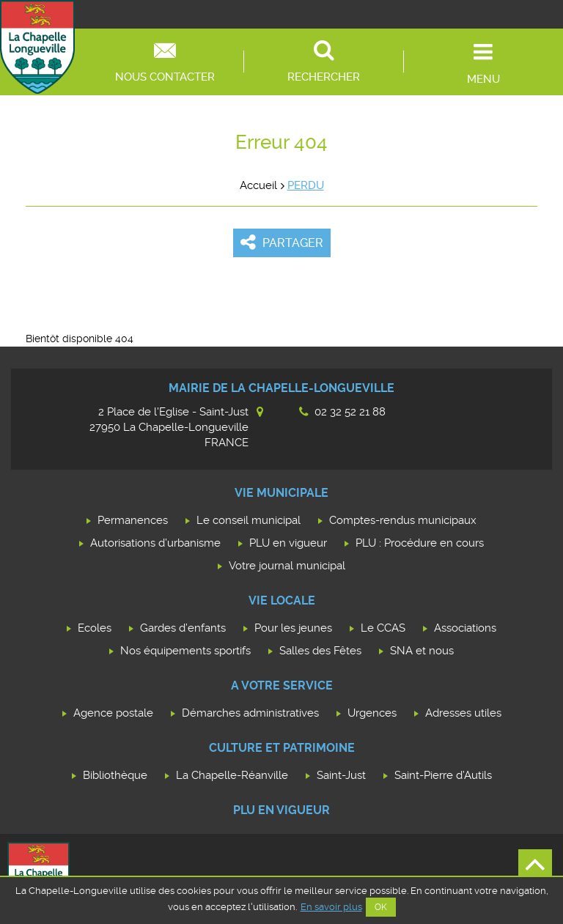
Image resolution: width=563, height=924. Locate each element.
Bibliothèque (115, 775)
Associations (465, 628)
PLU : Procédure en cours (420, 543)
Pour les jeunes (293, 628)
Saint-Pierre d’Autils (443, 775)
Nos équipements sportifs (185, 651)
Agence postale (113, 713)
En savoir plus (331, 907)
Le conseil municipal (249, 520)
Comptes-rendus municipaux (403, 520)
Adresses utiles (463, 713)
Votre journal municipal (287, 566)
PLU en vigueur (288, 543)
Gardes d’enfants (183, 628)
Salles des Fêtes (320, 651)
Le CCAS (383, 628)
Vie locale (282, 600)
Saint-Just (341, 775)
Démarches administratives (250, 713)
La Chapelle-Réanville (232, 775)
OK (381, 907)
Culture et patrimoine (282, 748)
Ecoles (95, 628)
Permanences (133, 520)
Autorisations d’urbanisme (155, 543)
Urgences (372, 713)
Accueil (258, 185)
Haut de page (535, 866)
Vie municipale (281, 493)
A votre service (282, 685)
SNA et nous (422, 651)
